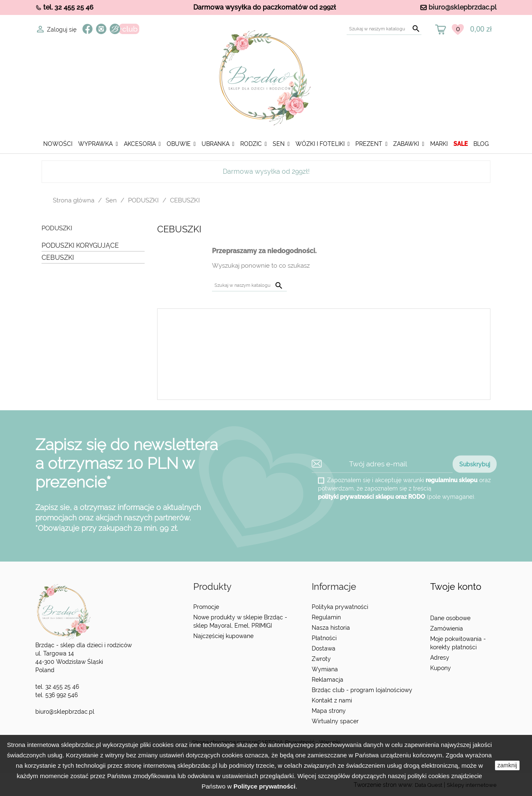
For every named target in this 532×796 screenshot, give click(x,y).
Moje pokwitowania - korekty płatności (458, 643)
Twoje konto (456, 587)
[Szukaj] (384, 29)
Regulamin (326, 617)
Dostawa (324, 648)
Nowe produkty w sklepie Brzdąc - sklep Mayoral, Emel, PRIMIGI (240, 621)
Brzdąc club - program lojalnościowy (362, 690)
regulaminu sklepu (452, 480)
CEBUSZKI (58, 258)
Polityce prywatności (265, 786)
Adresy (440, 658)
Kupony (441, 668)
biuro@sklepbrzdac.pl (463, 7)
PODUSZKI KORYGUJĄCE (80, 245)
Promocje (206, 607)
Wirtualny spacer (335, 721)
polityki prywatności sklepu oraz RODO (372, 496)
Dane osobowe (450, 618)
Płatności (324, 638)
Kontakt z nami (332, 700)
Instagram (101, 29)
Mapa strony (329, 711)
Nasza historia (331, 628)
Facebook (87, 29)
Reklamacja (328, 680)
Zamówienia (447, 628)
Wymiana (325, 669)
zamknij (507, 765)
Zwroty (321, 659)
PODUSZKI (57, 228)
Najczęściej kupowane (223, 636)
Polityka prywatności (340, 607)
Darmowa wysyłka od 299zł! (266, 171)
